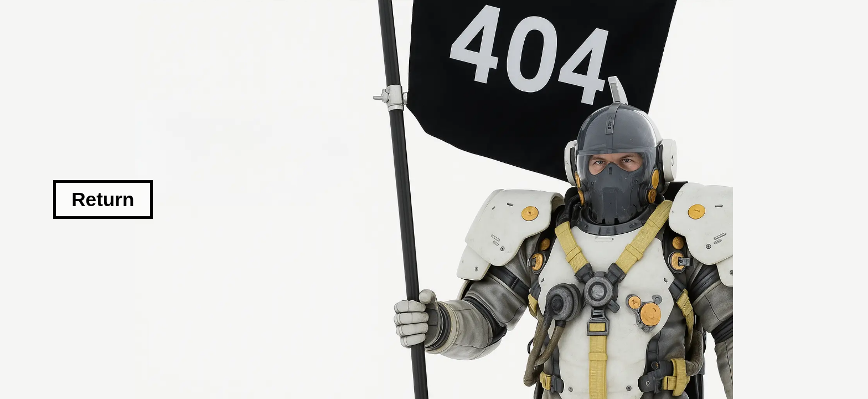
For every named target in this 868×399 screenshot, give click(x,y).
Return (103, 199)
